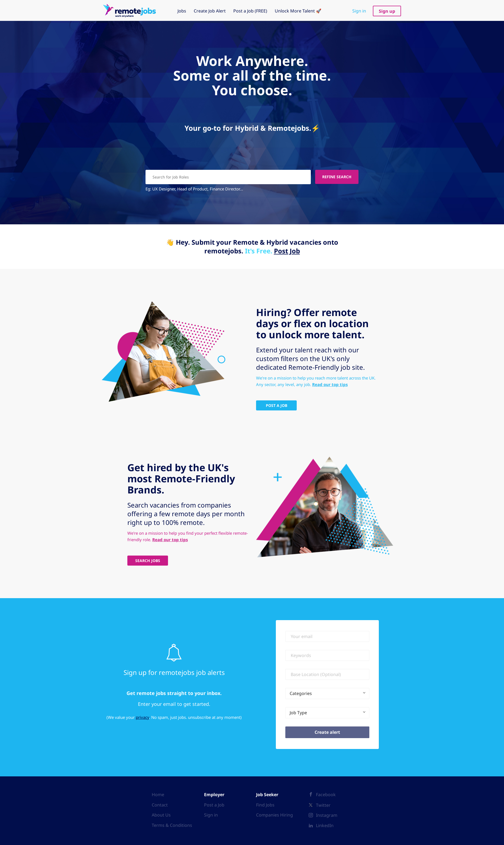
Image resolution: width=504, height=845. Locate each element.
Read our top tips (330, 384)
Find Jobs (265, 804)
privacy (142, 717)
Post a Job (214, 804)
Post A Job (277, 405)
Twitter (323, 805)
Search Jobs (148, 560)
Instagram (327, 815)
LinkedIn (325, 825)
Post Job (287, 251)
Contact (160, 804)
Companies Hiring (274, 815)
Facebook (326, 794)
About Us (161, 815)
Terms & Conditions (172, 825)
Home (158, 794)
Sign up (387, 11)
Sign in (359, 11)
